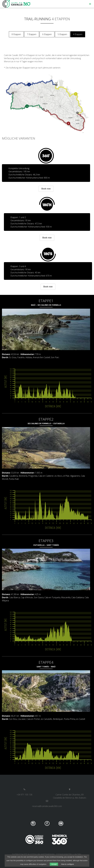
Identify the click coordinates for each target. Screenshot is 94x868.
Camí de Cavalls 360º (16, 4)
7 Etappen (32, 34)
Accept (54, 864)
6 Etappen (47, 34)
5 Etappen (62, 34)
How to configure (68, 864)
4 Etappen (78, 34)
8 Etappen (16, 34)
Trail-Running (37, 19)
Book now (46, 189)
